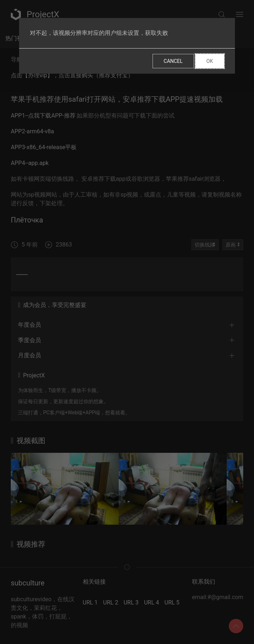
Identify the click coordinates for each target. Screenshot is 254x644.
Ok (210, 61)
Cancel (173, 61)
